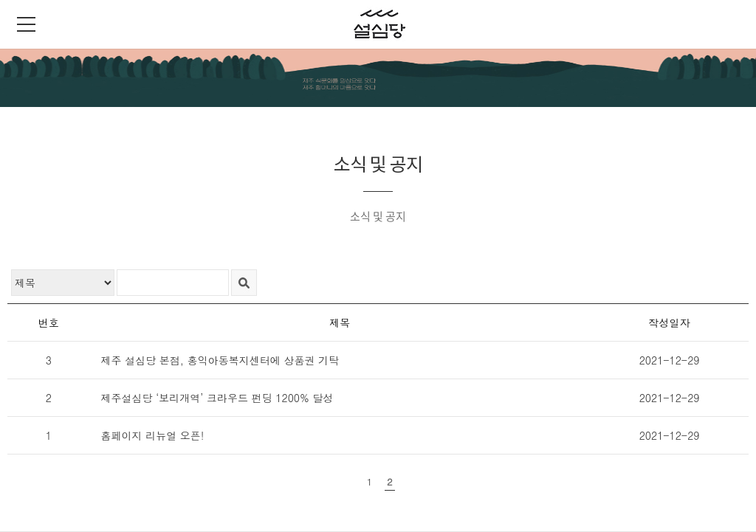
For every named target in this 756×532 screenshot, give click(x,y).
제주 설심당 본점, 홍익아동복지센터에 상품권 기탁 (220, 360)
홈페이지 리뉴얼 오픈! (152, 435)
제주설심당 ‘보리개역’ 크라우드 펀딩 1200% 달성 (217, 398)
